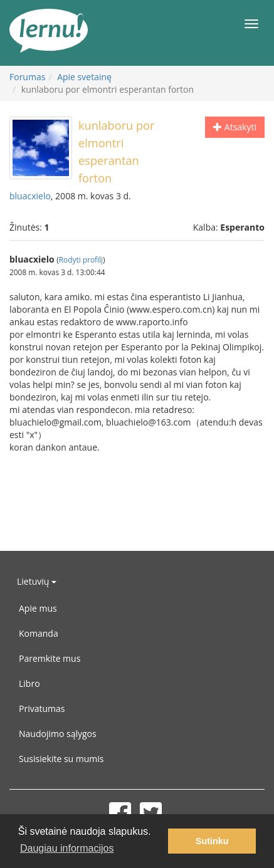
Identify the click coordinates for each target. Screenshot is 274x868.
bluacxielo (30, 196)
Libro (29, 683)
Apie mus (38, 608)
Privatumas (42, 709)
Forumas (27, 77)
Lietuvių (37, 581)
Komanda (39, 633)
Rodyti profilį (81, 259)
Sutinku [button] (212, 841)
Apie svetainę (84, 77)
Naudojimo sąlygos (58, 734)
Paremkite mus (50, 658)
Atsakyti (235, 127)
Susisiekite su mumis (61, 759)
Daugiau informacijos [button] (67, 848)
